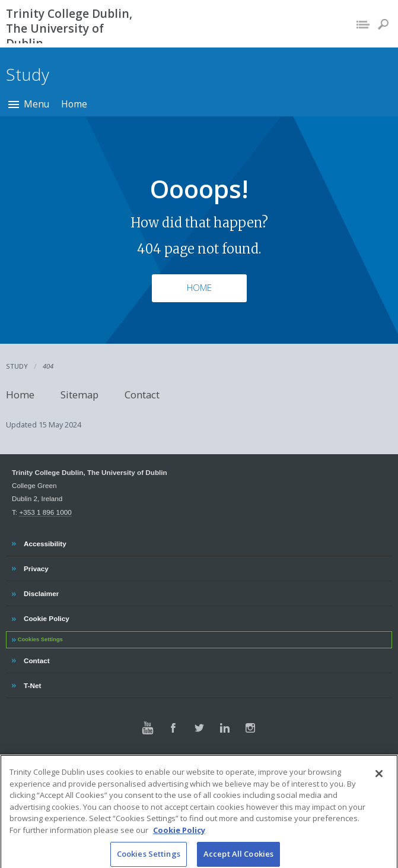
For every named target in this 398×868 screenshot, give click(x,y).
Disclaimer (41, 592)
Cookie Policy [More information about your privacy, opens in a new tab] (179, 838)
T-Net (34, 684)
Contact (142, 395)
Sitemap (79, 395)
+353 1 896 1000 (45, 512)
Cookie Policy (46, 617)
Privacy (36, 567)
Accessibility (45, 542)
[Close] (379, 782)
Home (74, 104)
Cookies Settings (40, 639)
